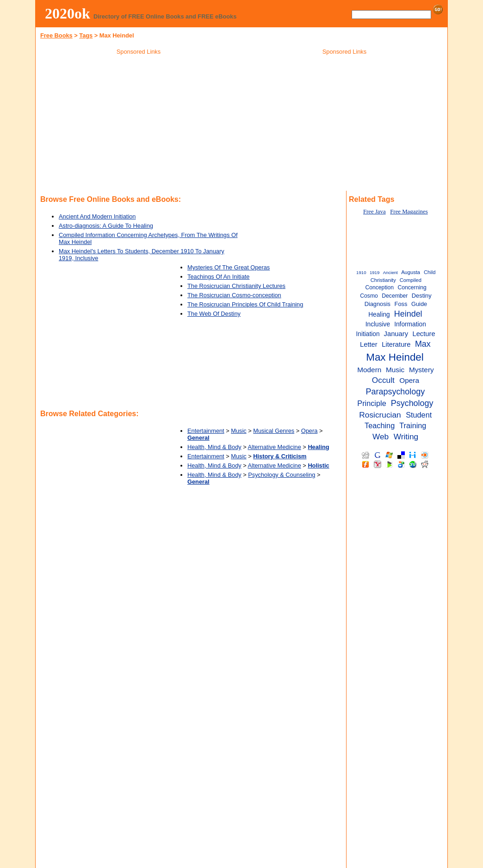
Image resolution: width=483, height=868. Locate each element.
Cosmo (369, 296)
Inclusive (378, 324)
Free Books (56, 35)
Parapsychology (396, 392)
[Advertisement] (139, 125)
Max (423, 344)
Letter (369, 344)
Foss (401, 304)
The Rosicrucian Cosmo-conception (234, 295)
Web (381, 437)
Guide (419, 304)
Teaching (380, 425)
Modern (369, 370)
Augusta (411, 272)
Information (410, 324)
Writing (406, 437)
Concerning (412, 287)
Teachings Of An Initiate (218, 277)
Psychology (412, 403)
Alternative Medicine (275, 447)
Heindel (408, 314)
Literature (396, 344)
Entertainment (206, 431)
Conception (379, 287)
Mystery (421, 370)
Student (419, 415)
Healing (379, 315)
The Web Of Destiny (214, 314)
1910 (361, 272)
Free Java (375, 212)
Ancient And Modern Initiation (97, 216)
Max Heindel (395, 357)
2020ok (68, 13)
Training (413, 425)
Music (238, 431)
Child (430, 272)
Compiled (411, 280)
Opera (310, 431)
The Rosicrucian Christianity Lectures (236, 286)
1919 (375, 272)
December (395, 296)
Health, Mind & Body (214, 447)
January (396, 334)
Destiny (422, 296)
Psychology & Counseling (282, 475)
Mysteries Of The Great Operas (229, 267)
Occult (383, 380)
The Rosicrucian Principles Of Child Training (245, 304)
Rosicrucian (380, 415)
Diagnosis (378, 304)
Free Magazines (409, 212)
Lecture (424, 334)
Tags (86, 35)
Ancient (390, 272)
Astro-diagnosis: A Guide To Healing (106, 226)
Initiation (368, 334)
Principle (372, 403)
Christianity (383, 280)
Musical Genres (274, 431)
